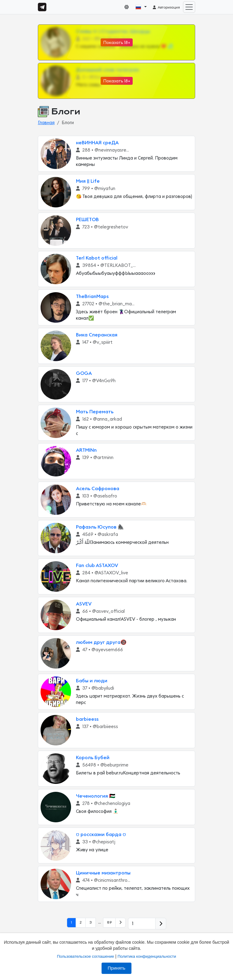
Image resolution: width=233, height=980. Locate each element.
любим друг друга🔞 (101, 642)
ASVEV (84, 604)
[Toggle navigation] (189, 7)
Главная (46, 123)
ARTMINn (86, 450)
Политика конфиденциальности (147, 956)
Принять (116, 968)
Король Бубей (93, 758)
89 (109, 922)
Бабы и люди (92, 681)
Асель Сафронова (98, 489)
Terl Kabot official (97, 258)
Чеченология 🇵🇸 (96, 796)
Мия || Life (88, 181)
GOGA (84, 373)
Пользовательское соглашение (86, 956)
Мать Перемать (95, 412)
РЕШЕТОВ (87, 220)
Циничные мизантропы (103, 873)
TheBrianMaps (92, 296)
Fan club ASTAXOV (97, 565)
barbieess (87, 719)
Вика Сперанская (97, 335)
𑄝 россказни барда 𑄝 (101, 835)
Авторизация (166, 7)
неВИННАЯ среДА (97, 143)
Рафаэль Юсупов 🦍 (100, 527)
